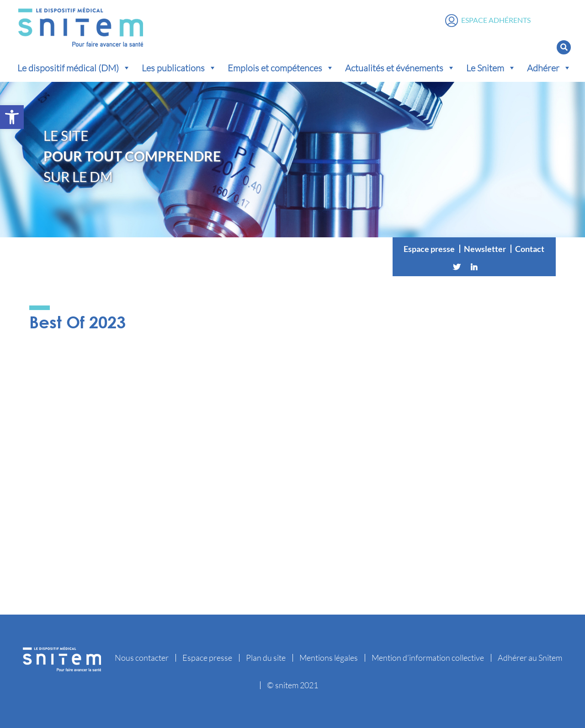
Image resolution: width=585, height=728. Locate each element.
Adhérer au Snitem (530, 658)
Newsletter (485, 249)
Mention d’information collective (428, 658)
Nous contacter (142, 658)
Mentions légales (329, 658)
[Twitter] (457, 267)
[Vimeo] (491, 267)
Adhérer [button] (549, 68)
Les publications (179, 68)
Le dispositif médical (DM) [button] (74, 68)
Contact (530, 249)
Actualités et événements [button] (400, 68)
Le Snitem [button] (491, 68)
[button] (12, 117)
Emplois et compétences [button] (281, 68)
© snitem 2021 (292, 685)
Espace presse (429, 249)
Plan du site (266, 658)
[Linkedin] (474, 267)
